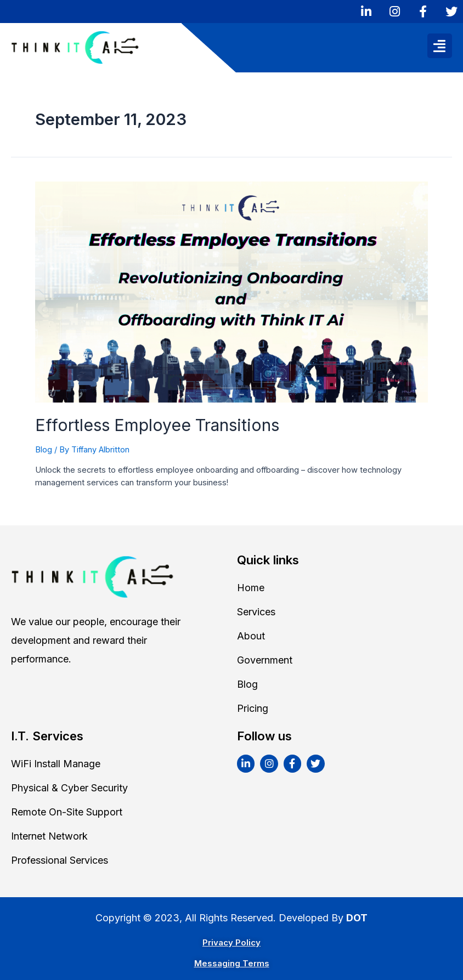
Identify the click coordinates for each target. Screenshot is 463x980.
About (251, 636)
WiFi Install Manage (56, 764)
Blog (44, 450)
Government (265, 660)
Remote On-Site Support (67, 812)
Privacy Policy (231, 942)
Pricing (253, 708)
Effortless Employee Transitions (157, 425)
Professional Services (60, 860)
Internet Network (49, 836)
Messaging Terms (232, 963)
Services (256, 612)
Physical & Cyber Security (69, 788)
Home (251, 588)
